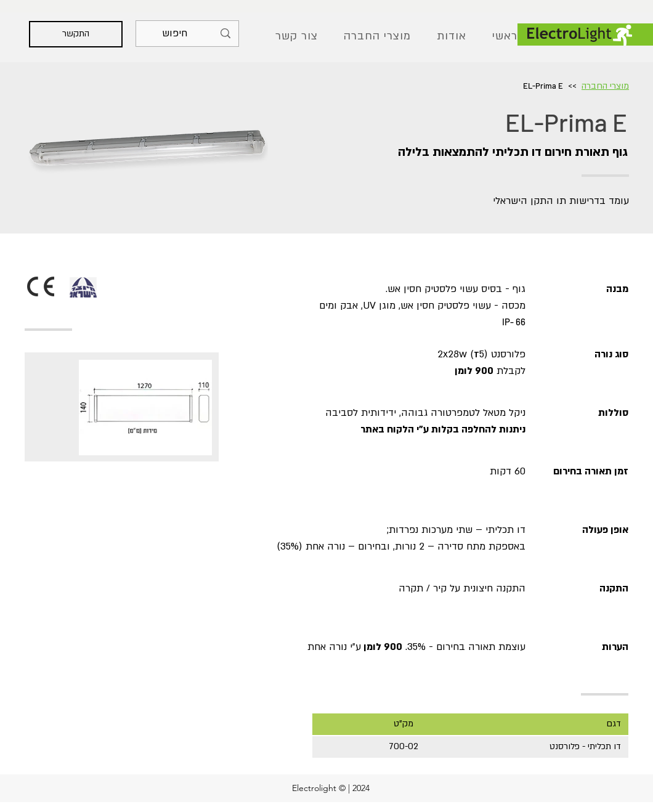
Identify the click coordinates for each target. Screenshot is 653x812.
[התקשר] (76, 34)
